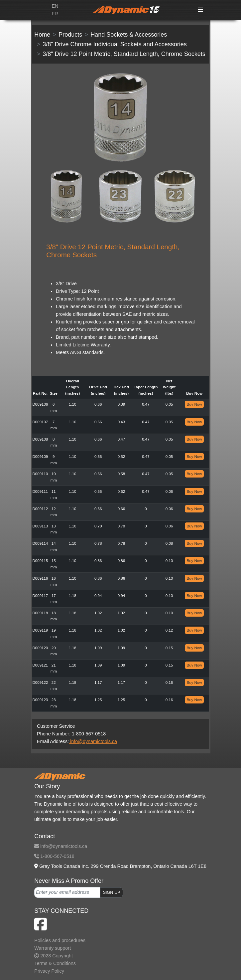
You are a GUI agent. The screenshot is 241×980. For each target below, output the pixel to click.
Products (70, 35)
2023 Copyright (54, 956)
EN (55, 6)
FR (55, 14)
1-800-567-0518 (54, 856)
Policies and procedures (60, 940)
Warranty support (53, 948)
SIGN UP (112, 892)
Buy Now (194, 404)
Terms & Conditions (55, 963)
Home (42, 35)
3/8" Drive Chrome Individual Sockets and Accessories (115, 44)
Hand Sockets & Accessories (129, 35)
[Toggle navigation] (200, 10)
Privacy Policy (49, 971)
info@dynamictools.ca (93, 741)
